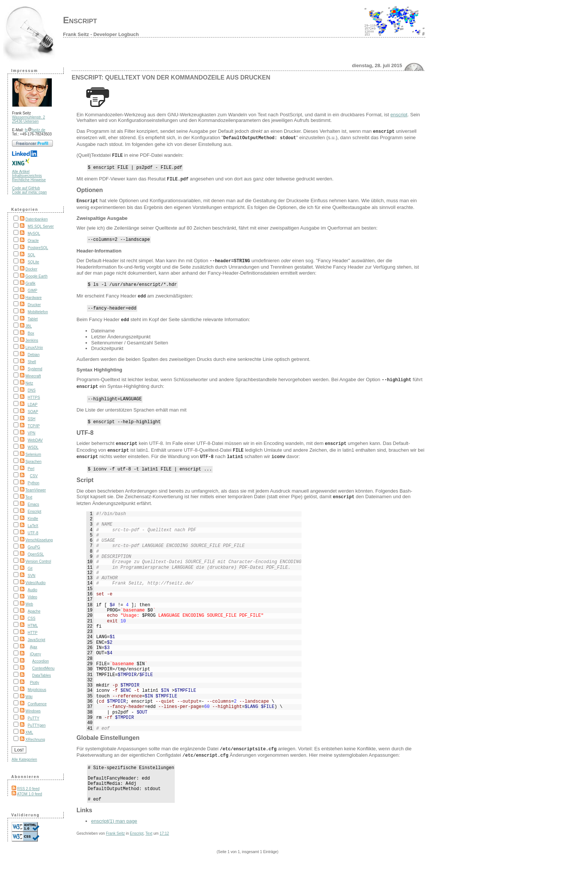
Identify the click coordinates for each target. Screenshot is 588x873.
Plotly (34, 683)
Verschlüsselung (39, 540)
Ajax (34, 647)
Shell (32, 362)
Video (32, 597)
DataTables (42, 675)
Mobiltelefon (38, 312)
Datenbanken (37, 219)
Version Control (38, 561)
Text (29, 497)
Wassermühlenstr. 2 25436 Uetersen (28, 119)
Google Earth (37, 276)
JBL (29, 326)
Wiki (29, 697)
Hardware (34, 298)
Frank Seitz (115, 837)
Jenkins (32, 340)
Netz (29, 383)
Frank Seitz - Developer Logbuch (101, 34)
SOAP (33, 412)
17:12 (164, 837)
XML (29, 733)
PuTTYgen (37, 725)
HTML (33, 626)
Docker (31, 269)
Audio (33, 590)
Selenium (33, 455)
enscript (399, 115)
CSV (34, 476)
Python (34, 483)
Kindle (33, 519)
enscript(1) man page (114, 825)
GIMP (33, 291)
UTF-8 (33, 533)
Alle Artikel (21, 172)
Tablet (33, 319)
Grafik (31, 283)
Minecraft (33, 376)
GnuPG (34, 547)
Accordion (40, 661)
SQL (31, 255)
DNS (32, 390)
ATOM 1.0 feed (29, 794)
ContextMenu (43, 668)
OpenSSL (36, 554)
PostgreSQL (38, 248)
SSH (32, 419)
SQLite (34, 262)
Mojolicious (37, 690)
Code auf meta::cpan (29, 192)
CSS (32, 618)
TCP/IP (34, 426)
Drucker (34, 305)
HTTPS (34, 397)
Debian (34, 355)
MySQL (34, 234)
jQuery (35, 654)
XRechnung (35, 740)
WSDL (33, 447)
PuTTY (34, 718)
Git (30, 569)
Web (29, 604)
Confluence (37, 704)
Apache (34, 611)
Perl (31, 469)
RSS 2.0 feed (28, 789)
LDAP (33, 405)
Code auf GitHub (26, 188)
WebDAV (35, 440)
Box (31, 333)
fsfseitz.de (35, 130)
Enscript (80, 20)
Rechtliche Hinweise (29, 180)
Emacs (34, 504)
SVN (32, 576)
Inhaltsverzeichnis (27, 176)
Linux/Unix (34, 348)
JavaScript (37, 640)
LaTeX (33, 526)
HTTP (33, 633)
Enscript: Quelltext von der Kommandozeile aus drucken (171, 77)
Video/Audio (36, 583)
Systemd (35, 369)
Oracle (33, 241)
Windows (33, 711)
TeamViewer (36, 490)
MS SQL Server (41, 226)
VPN (32, 433)
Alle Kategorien (24, 760)
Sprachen (34, 462)
